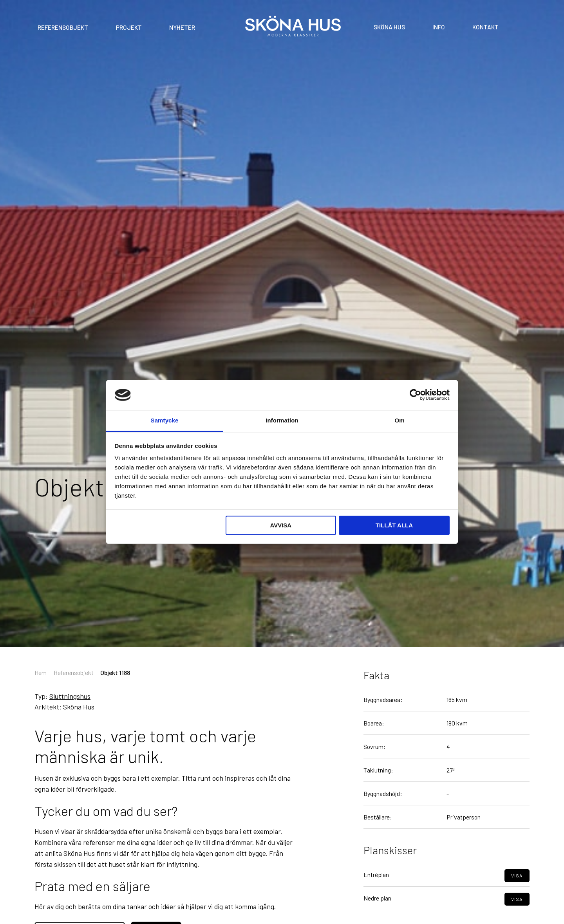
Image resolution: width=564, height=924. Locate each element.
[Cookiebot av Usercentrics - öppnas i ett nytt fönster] (415, 395)
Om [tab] (399, 420)
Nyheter (182, 27)
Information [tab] (282, 420)
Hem (41, 672)
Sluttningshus (70, 696)
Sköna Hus (389, 27)
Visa (517, 893)
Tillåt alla (394, 525)
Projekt (129, 27)
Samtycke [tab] (165, 420)
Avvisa (281, 525)
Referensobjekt (63, 27)
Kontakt (485, 27)
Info (439, 27)
